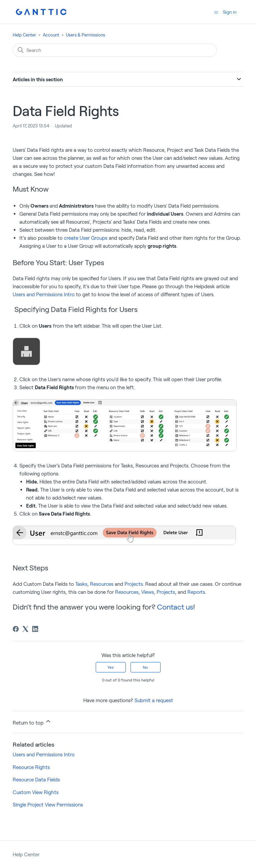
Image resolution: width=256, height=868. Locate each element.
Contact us (175, 607)
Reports (196, 592)
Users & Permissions (86, 35)
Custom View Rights (36, 792)
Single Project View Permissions (48, 804)
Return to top (32, 722)
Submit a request (154, 700)
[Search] (115, 50)
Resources (102, 584)
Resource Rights (31, 767)
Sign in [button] (230, 12)
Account (51, 35)
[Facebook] (16, 629)
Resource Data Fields (36, 779)
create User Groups (86, 238)
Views (148, 592)
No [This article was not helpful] (145, 667)
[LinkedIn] (35, 629)
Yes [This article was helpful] (111, 667)
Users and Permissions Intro (44, 294)
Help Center (24, 35)
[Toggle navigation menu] (216, 12)
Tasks (81, 584)
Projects (134, 584)
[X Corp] (25, 629)
